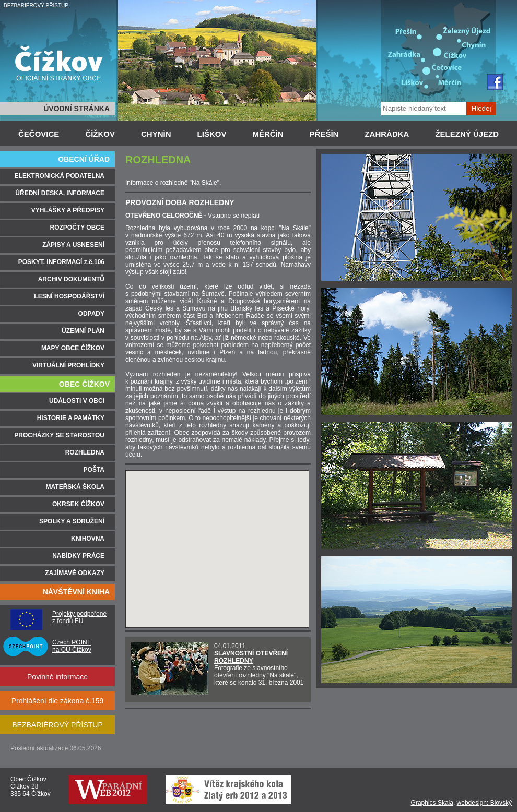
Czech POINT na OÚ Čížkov (72, 646)
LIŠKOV (212, 134)
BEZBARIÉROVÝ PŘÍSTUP (36, 5)
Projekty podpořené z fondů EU (79, 617)
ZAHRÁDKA (387, 134)
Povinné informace (57, 677)
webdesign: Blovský (484, 803)
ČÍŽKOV (100, 134)
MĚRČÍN (268, 134)
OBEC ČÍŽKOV (84, 384)
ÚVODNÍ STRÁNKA (77, 109)
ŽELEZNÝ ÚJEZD (467, 134)
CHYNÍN (156, 134)
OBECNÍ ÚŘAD (84, 159)
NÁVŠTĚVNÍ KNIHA (76, 592)
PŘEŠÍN (324, 134)
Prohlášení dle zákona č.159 (58, 701)
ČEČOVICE (39, 134)
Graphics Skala (432, 803)
